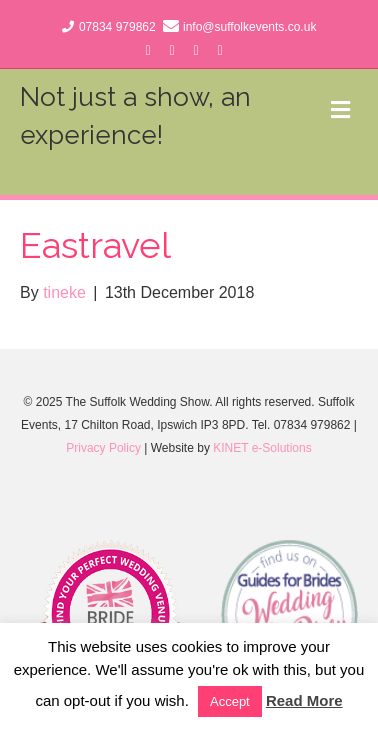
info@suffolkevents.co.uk (249, 27)
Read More (304, 700)
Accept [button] (230, 701)
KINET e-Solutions (262, 448)
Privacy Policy (103, 448)
